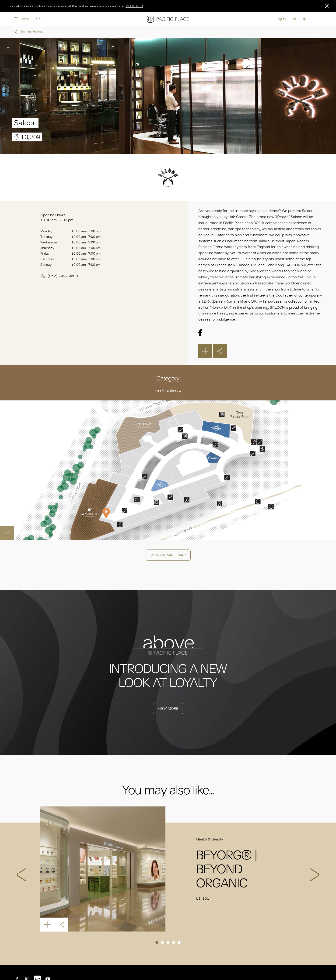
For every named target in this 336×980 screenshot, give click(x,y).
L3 (7, 533)
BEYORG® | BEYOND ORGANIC (103, 869)
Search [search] (38, 19)
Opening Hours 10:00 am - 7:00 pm (57, 217)
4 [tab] (174, 942)
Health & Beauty (168, 390)
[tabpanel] (168, 869)
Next (315, 875)
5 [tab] (179, 942)
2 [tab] (162, 942)
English (281, 19)
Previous (21, 875)
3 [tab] (168, 942)
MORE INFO (134, 6)
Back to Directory (28, 32)
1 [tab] (157, 942)
